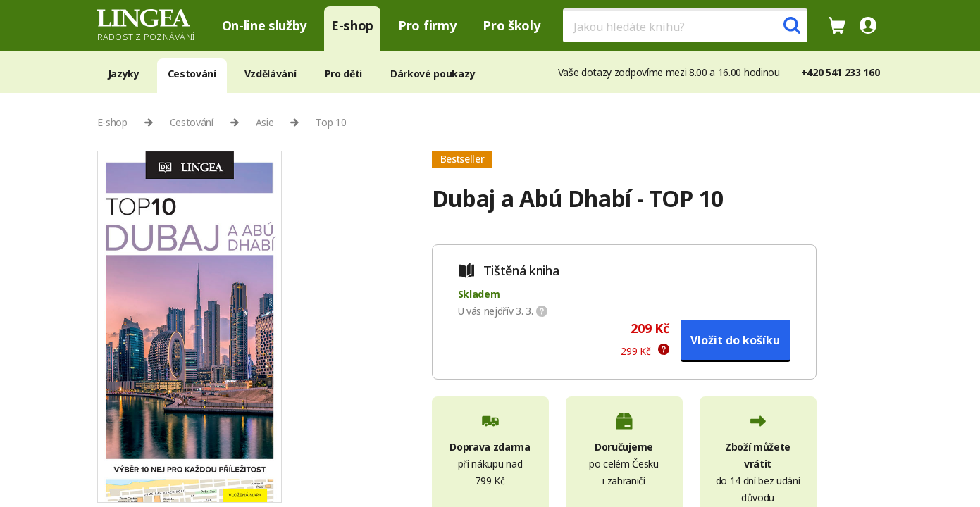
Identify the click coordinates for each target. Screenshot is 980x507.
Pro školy (511, 25)
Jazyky (124, 74)
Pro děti (343, 74)
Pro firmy (427, 25)
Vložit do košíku (735, 340)
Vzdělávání (271, 74)
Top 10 (331, 122)
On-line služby (265, 25)
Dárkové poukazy (433, 74)
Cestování (192, 74)
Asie (265, 122)
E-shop (352, 25)
